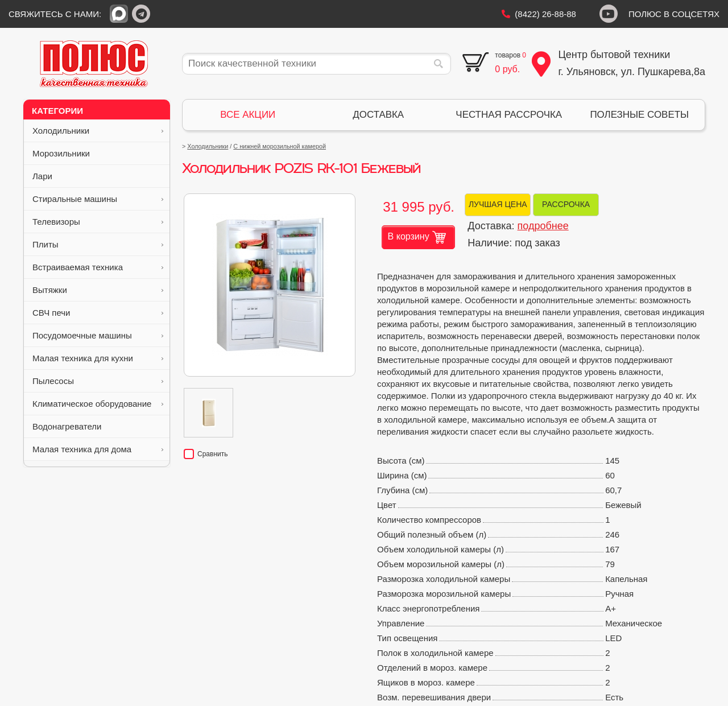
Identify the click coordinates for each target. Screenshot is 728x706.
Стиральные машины (98, 199)
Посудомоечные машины (98, 335)
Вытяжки (98, 290)
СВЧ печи (98, 313)
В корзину (417, 237)
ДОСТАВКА (378, 115)
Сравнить (206, 454)
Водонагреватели (98, 426)
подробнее (543, 226)
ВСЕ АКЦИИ (248, 115)
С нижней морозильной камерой (280, 146)
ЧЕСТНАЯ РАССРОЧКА (509, 115)
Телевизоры (98, 222)
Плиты (98, 244)
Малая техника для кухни (98, 358)
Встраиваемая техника (98, 267)
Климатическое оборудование (98, 404)
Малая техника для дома (98, 449)
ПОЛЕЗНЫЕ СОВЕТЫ (639, 115)
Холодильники (98, 131)
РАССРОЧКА (566, 204)
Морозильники (98, 153)
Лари (98, 176)
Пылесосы (98, 381)
